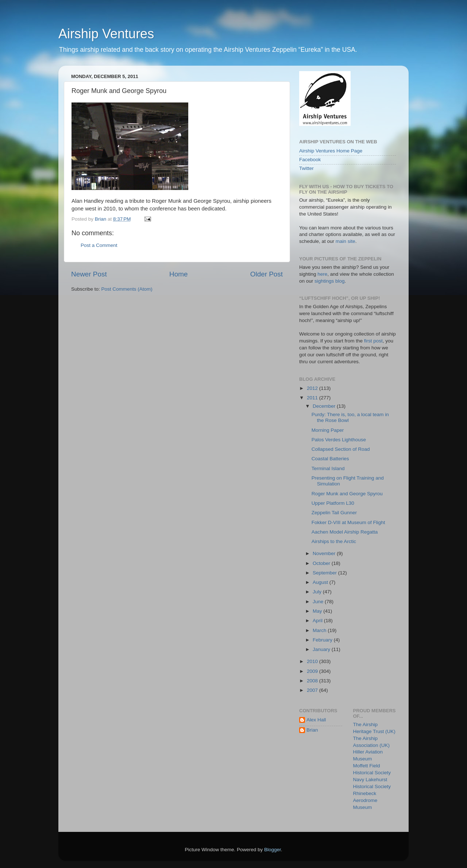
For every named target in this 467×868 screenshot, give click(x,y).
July (318, 592)
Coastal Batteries (330, 459)
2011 (313, 398)
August (321, 582)
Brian (312, 730)
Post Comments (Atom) (127, 289)
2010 (313, 661)
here (322, 274)
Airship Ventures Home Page (331, 151)
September (325, 573)
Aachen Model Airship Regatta (345, 532)
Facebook (310, 160)
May (318, 611)
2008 (313, 681)
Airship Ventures (106, 34)
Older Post (267, 274)
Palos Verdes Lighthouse (339, 440)
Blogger (273, 850)
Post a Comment (99, 245)
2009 (313, 671)
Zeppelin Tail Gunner (334, 513)
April (318, 621)
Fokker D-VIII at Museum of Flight (348, 522)
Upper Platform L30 (333, 503)
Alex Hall (316, 720)
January (322, 649)
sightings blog (330, 281)
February (323, 640)
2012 (313, 388)
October (322, 563)
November (325, 553)
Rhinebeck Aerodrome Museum (365, 800)
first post (373, 341)
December (325, 406)
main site (346, 241)
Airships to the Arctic (334, 541)
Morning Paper (328, 430)
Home (178, 274)
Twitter (306, 168)
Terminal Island (328, 468)
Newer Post (89, 274)
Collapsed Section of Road (341, 449)
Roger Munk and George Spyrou (347, 494)
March (320, 630)
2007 (313, 690)
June (319, 602)
